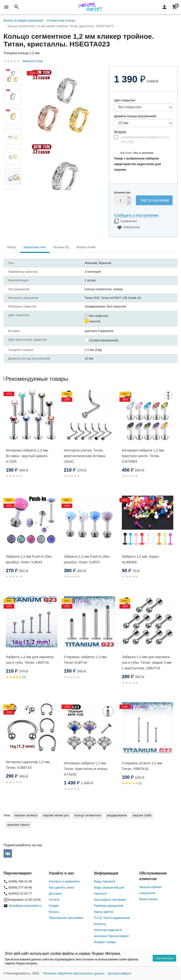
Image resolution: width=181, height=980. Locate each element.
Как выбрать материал (110, 900)
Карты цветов (104, 912)
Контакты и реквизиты (64, 881)
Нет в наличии (155, 200)
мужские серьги (18, 825)
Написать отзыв (33, 61)
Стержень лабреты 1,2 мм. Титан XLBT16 (86, 660)
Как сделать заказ (62, 887)
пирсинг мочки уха (56, 815)
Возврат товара (105, 942)
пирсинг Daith (142, 815)
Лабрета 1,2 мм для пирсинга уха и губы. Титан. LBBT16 (30, 660)
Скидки (54, 906)
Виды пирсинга (105, 881)
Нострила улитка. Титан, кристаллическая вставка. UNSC (85, 456)
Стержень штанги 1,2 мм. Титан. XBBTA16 (142, 766)
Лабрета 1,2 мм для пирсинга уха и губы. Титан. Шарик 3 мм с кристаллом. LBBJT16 (147, 662)
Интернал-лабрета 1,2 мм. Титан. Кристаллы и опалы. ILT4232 (86, 769)
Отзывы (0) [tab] (61, 247)
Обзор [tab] (11, 247)
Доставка (55, 894)
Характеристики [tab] (35, 247)
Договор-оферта (120, 973)
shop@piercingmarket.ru (25, 906)
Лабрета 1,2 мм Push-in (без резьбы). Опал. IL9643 (29, 559)
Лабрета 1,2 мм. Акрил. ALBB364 (141, 559)
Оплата (54, 900)
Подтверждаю (164, 958)
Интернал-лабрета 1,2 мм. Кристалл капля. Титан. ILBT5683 (143, 456)
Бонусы (54, 912)
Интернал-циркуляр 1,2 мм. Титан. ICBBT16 (28, 765)
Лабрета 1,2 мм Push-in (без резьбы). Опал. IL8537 (87, 559)
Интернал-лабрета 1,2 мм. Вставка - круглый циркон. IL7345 (27, 456)
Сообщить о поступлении (136, 215)
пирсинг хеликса (26, 815)
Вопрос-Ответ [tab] (86, 247)
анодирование (117, 815)
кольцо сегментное (88, 815)
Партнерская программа (66, 918)
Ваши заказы (149, 899)
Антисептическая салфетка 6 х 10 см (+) (145, 139)
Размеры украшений (109, 906)
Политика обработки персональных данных (74, 973)
